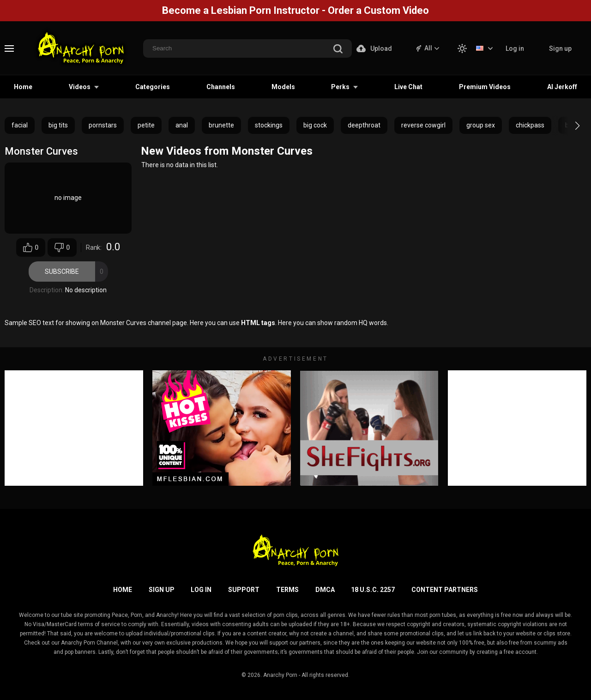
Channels (221, 87)
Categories (153, 87)
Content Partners (445, 590)
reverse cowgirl (423, 125)
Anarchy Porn (280, 675)
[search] (338, 50)
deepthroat (364, 125)
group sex (481, 125)
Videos (80, 87)
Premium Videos (485, 87)
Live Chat (408, 87)
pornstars (103, 125)
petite (146, 125)
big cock (315, 125)
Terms (287, 590)
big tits (58, 125)
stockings (269, 125)
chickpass (530, 125)
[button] (569, 126)
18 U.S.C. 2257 (373, 590)
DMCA (325, 590)
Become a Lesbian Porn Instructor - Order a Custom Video (295, 10)
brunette (221, 125)
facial (20, 125)
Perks (340, 87)
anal (182, 125)
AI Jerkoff (562, 87)
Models (283, 87)
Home (23, 87)
